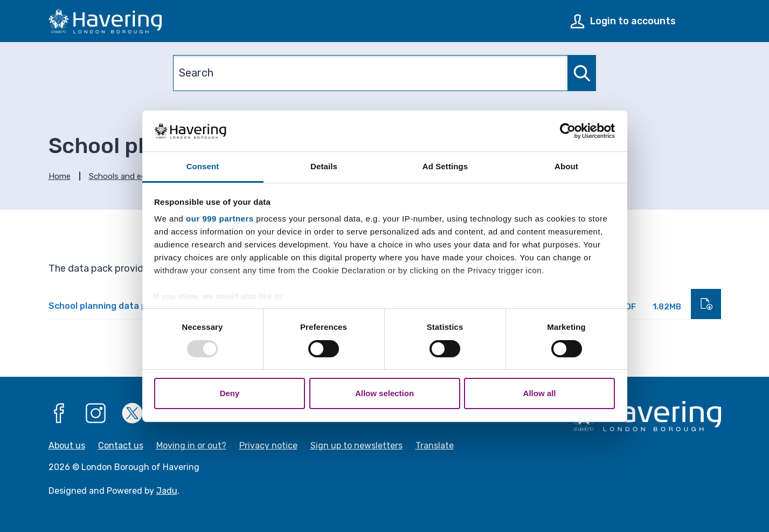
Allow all (540, 393)
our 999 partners (220, 219)
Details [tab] (324, 166)
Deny (230, 393)
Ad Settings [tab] (445, 166)
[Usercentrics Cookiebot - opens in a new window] (568, 131)
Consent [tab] (203, 166)
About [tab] (566, 166)
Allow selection (384, 393)
